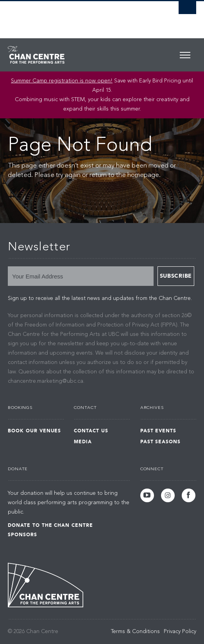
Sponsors (22, 535)
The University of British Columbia (74, 16)
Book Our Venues (34, 431)
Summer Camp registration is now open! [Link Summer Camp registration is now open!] (62, 81)
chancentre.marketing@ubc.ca (46, 381)
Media (83, 442)
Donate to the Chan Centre (50, 525)
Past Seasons (161, 442)
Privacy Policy (180, 632)
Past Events (158, 431)
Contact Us (91, 431)
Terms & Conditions (135, 632)
